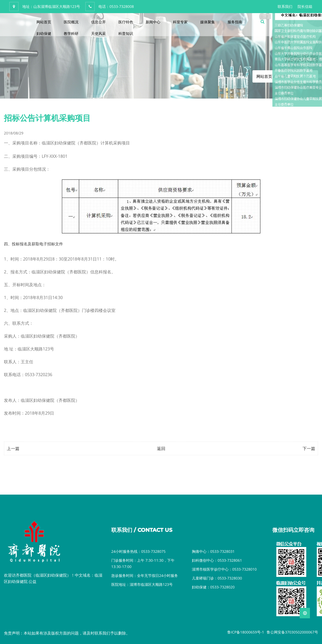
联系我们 (285, 6)
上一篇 (13, 448)
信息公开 (98, 22)
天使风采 (98, 33)
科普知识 (126, 33)
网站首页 (44, 22)
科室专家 (180, 22)
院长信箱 (305, 6)
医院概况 (71, 22)
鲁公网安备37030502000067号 (292, 632)
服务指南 (235, 22)
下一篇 (309, 448)
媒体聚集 (208, 22)
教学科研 (71, 33)
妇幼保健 (44, 33)
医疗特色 (126, 22)
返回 (161, 448)
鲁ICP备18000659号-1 (246, 632)
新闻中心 (153, 22)
